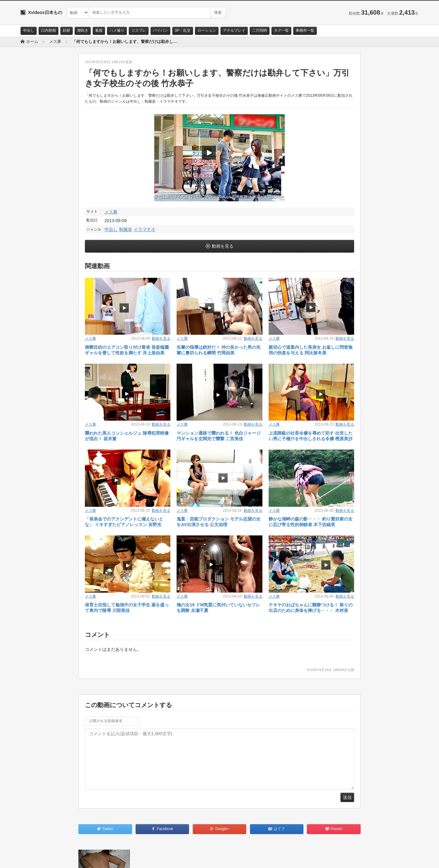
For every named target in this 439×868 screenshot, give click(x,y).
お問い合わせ (37, 858)
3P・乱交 (183, 30)
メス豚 (111, 212)
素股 (99, 30)
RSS (91, 858)
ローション (207, 30)
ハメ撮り (117, 30)
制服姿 (126, 229)
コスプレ (139, 30)
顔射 (67, 30)
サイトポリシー (67, 858)
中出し (29, 30)
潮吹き (83, 30)
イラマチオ (145, 229)
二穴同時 (260, 30)
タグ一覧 (281, 30)
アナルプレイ (234, 30)
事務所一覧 (305, 30)
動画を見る (223, 246)
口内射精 (49, 30)
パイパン (160, 30)
